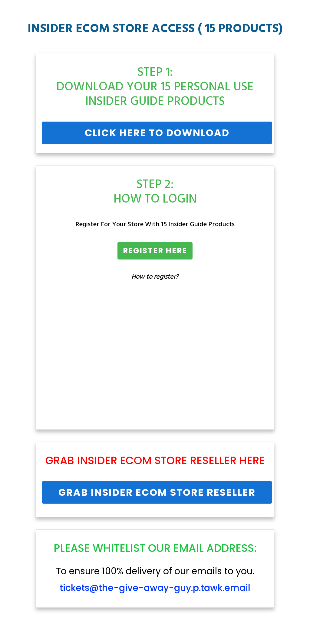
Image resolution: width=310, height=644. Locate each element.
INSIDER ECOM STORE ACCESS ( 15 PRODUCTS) (155, 29)
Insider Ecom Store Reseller (157, 460)
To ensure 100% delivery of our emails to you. (155, 580)
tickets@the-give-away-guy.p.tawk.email (155, 588)
